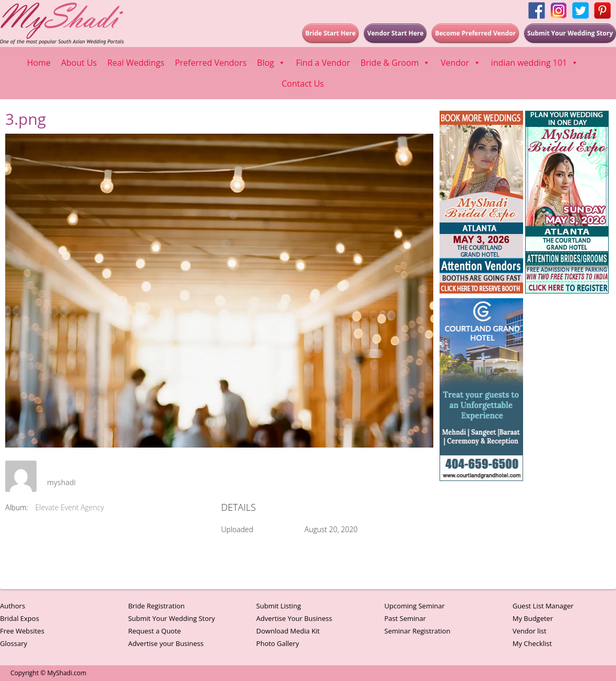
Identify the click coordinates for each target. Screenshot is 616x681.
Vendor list (530, 631)
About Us (79, 63)
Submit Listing (279, 606)
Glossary (14, 643)
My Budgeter (533, 618)
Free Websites (22, 631)
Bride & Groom (395, 63)
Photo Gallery (278, 643)
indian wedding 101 (535, 63)
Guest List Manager (543, 606)
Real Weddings (135, 63)
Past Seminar (405, 618)
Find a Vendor (323, 63)
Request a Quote (154, 631)
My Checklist (532, 643)
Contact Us (303, 84)
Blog (271, 63)
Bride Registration (156, 606)
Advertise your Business (166, 643)
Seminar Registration (417, 631)
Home (39, 63)
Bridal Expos (20, 618)
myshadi (61, 482)
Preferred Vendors (211, 63)
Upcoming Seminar (414, 606)
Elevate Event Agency (70, 507)
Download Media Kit (288, 631)
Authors (13, 606)
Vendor (460, 63)
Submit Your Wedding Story (171, 618)
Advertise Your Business (294, 618)
